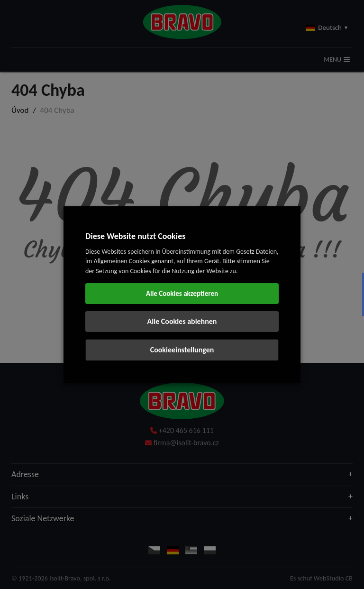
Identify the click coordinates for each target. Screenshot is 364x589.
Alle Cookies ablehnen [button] (182, 321)
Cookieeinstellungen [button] (182, 350)
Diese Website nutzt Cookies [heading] (135, 236)
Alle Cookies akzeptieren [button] (182, 294)
